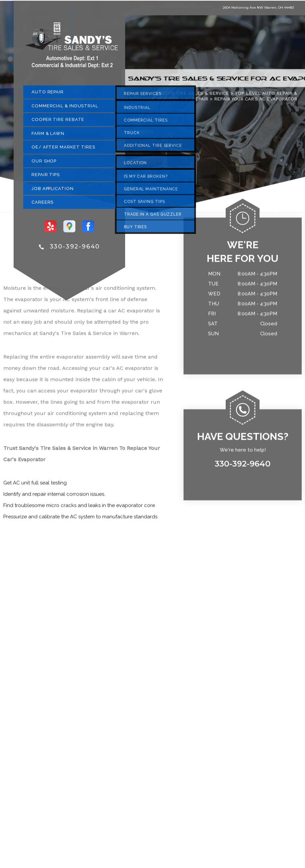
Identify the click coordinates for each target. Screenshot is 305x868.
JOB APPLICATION (53, 191)
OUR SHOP (44, 164)
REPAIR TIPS (46, 177)
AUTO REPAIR (48, 95)
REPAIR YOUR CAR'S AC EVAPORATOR (256, 101)
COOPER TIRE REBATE (58, 122)
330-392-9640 (75, 249)
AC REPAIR (196, 101)
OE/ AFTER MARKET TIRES (63, 150)
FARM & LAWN (48, 136)
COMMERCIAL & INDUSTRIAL (65, 108)
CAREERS (42, 205)
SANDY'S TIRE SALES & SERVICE (192, 96)
